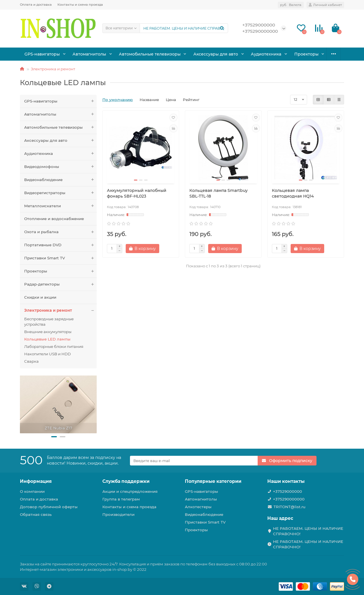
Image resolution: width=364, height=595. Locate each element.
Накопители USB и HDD (47, 354)
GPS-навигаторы (41, 54)
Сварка (31, 361)
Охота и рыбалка (304, 54)
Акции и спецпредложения (130, 491)
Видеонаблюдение (60, 180)
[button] (54, 437)
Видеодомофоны (60, 167)
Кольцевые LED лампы (47, 339)
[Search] (184, 28)
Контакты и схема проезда (80, 5)
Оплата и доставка (36, 5)
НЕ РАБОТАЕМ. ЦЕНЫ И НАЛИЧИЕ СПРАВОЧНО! (308, 531)
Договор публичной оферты (49, 507)
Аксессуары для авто (210, 54)
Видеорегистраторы (60, 193)
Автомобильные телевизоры (146, 54)
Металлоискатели (60, 206)
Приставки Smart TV (60, 258)
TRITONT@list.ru (289, 507)
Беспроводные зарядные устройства (49, 322)
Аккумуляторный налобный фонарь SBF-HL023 (137, 193)
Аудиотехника (259, 54)
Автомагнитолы (87, 54)
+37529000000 (288, 491)
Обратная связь (36, 514)
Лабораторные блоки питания (54, 346)
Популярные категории (213, 481)
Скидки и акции (40, 297)
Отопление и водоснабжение (54, 219)
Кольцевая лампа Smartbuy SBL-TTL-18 (219, 193)
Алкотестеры (198, 507)
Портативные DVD (60, 245)
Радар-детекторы (60, 284)
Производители (118, 514)
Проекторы (60, 271)
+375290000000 (289, 499)
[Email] (194, 461)
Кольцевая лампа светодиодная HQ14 (293, 193)
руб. (291, 5)
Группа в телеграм (121, 499)
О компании (32, 491)
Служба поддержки (126, 481)
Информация (36, 481)
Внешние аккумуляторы (48, 332)
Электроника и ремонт (53, 69)
